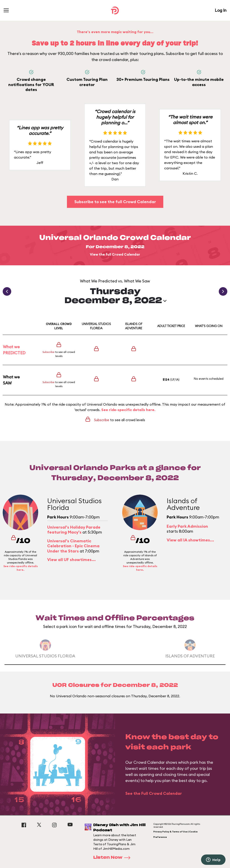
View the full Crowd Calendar (115, 254)
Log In (221, 10)
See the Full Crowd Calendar (154, 793)
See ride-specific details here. (128, 410)
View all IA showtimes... (190, 540)
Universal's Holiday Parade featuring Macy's (74, 530)
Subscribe (48, 352)
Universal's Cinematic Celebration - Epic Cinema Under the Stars (73, 546)
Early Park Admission (187, 526)
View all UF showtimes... (71, 560)
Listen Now (113, 858)
